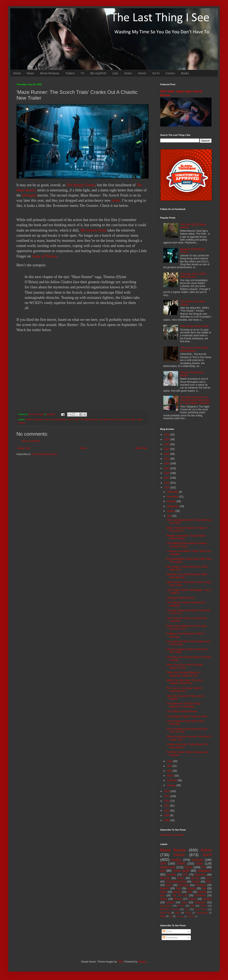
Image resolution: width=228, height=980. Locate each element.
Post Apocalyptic (59, 419)
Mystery (202, 892)
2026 (167, 435)
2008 (167, 820)
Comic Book (181, 871)
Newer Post (24, 448)
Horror (142, 73)
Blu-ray (195, 878)
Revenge (165, 878)
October (172, 501)
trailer (116, 200)
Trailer (139, 419)
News (30, 73)
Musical (178, 899)
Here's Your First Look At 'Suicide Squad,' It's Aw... (185, 666)
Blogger (142, 962)
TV (83, 73)
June (170, 761)
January (172, 785)
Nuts (189, 892)
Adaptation (204, 871)
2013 (167, 796)
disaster (207, 899)
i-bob (120, 962)
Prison (204, 906)
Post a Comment (31, 441)
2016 (167, 483)
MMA (163, 916)
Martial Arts (168, 867)
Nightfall (191, 916)
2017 (167, 478)
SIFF (163, 864)
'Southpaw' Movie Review (180, 598)
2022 (167, 454)
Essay (188, 913)
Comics (170, 73)
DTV (209, 878)
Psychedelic (202, 913)
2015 (167, 488)
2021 (167, 459)
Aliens (164, 892)
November (173, 497)
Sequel (196, 882)
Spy (204, 888)
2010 (167, 811)
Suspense (200, 902)
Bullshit (170, 902)
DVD (185, 875)
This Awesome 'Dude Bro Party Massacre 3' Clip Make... (183, 705)
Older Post (141, 448)
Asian (199, 864)
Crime (188, 867)
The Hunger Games (81, 185)
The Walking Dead (176, 882)
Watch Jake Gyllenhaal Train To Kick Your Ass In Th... (186, 627)
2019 (167, 468)
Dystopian (38, 419)
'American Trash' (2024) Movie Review (193, 275)
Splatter (177, 892)
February (172, 780)
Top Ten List (180, 895)
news (47, 419)
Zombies (172, 875)
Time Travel (201, 909)
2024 (167, 444)
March (171, 776)
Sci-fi (71, 419)
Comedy (197, 860)
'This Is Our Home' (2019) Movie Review (194, 349)
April (170, 771)
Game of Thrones (44, 256)
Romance (200, 895)
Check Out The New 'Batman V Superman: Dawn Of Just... (183, 674)
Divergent (29, 195)
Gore (184, 902)
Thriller (181, 864)
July (170, 516)
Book (209, 882)
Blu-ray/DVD (98, 73)
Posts (167, 931)
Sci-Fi (156, 73)
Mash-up (180, 916)
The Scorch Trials (93, 230)
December (173, 492)
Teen (77, 419)
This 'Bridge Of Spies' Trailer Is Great (187, 716)
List (162, 871)
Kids (192, 906)
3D (171, 916)
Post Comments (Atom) (44, 454)
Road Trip (165, 913)
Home (17, 73)
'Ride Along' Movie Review (195, 326)
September (173, 506)
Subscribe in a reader (172, 835)
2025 (167, 439)
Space (164, 899)
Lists (115, 73)
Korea (181, 878)
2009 (167, 815)
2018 (167, 473)
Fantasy (192, 888)
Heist (178, 913)
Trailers (70, 73)
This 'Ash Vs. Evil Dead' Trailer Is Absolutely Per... (184, 690)
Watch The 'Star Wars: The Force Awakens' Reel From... (185, 682)
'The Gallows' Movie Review (182, 711)
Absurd (192, 899)
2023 (167, 449)
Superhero (200, 875)
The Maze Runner (89, 419)
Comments (170, 938)
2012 (167, 801)
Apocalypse (166, 906)
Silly (162, 895)
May (170, 766)
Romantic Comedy (170, 909)
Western (165, 888)
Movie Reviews (50, 73)
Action (128, 73)
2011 (167, 806)
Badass (176, 860)
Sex (187, 909)
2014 (167, 791)
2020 (167, 463)
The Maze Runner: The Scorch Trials (117, 419)
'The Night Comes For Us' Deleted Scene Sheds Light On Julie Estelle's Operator (195, 400)
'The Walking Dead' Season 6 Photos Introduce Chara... (187, 545)
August (171, 511)
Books (185, 73)
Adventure (201, 885)
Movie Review (173, 850)
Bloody (181, 906)
